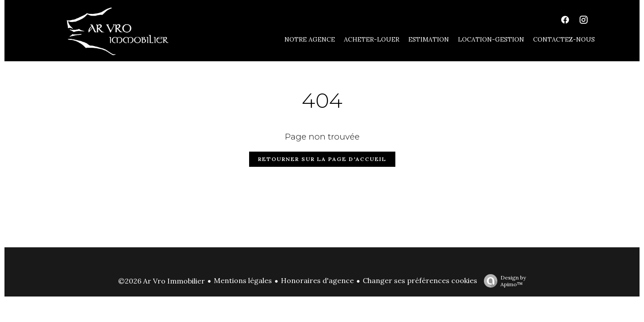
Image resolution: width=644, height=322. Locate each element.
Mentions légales (243, 280)
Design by (503, 281)
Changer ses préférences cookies (420, 280)
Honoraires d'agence (317, 280)
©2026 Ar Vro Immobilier (161, 281)
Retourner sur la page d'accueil (322, 159)
